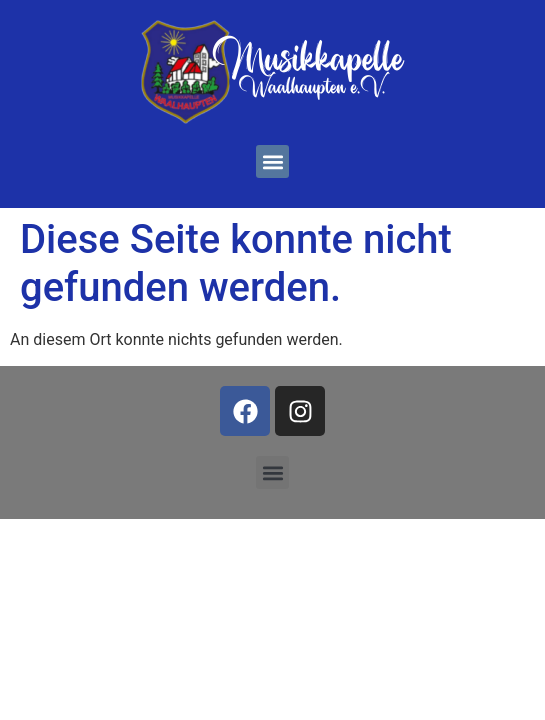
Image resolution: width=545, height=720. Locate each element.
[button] (272, 161)
